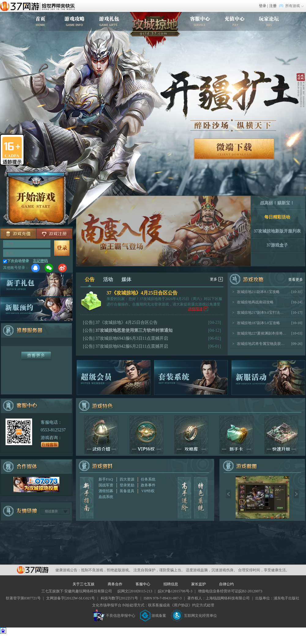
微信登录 (49, 268)
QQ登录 (35, 268)
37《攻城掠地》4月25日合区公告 (142, 293)
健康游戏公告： (68, 570)
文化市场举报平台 (107, 605)
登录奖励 (127, 485)
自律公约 (226, 584)
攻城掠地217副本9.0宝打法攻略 (259, 313)
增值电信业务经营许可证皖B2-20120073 (230, 591)
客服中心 (143, 584)
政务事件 (148, 485)
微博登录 (62, 268)
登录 (263, 6)
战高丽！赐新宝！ (277, 203)
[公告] (89, 322)
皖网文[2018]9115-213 (135, 591)
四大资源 (127, 479)
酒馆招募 (106, 491)
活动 (108, 279)
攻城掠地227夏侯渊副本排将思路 (259, 333)
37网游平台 (33, 570)
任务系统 (148, 479)
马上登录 (62, 248)
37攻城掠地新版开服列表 (277, 231)
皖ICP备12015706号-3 (175, 591)
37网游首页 (39, 6)
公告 (90, 282)
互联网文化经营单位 (194, 616)
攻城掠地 (156, 30)
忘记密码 (40, 261)
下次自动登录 (18, 261)
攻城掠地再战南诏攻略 (253, 302)
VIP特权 (148, 491)
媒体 (126, 279)
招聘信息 (171, 584)
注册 (273, 6)
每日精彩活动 (277, 217)
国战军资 (106, 485)
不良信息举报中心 (114, 616)
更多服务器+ (36, 356)
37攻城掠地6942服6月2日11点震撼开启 (132, 346)
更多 (216, 279)
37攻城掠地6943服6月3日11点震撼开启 (132, 338)
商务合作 (115, 584)
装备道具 (127, 491)
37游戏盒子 (277, 245)
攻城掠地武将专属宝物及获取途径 (259, 344)
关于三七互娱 (84, 584)
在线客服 (50, 445)
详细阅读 (198, 309)
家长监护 (199, 584)
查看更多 (296, 280)
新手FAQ (106, 479)
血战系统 (106, 497)
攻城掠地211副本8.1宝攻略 (256, 292)
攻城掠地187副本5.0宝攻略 (256, 323)
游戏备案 (153, 616)
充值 (18, 233)
